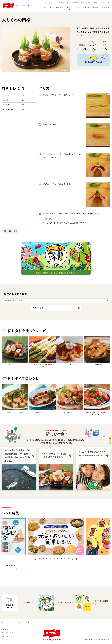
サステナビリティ (83, 8)
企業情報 (106, 8)
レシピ (70, 8)
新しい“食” (48, 8)
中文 (103, 3)
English (96, 3)
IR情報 (96, 8)
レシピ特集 (8, 566)
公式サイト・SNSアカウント (10, 636)
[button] (35, 559)
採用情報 (75, 3)
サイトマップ (6, 639)
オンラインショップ (63, 3)
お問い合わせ (86, 3)
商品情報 (60, 8)
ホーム (4, 622)
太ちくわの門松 (24, 622)
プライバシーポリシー (8, 633)
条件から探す (38, 308)
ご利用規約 (5, 630)
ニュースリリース (48, 3)
